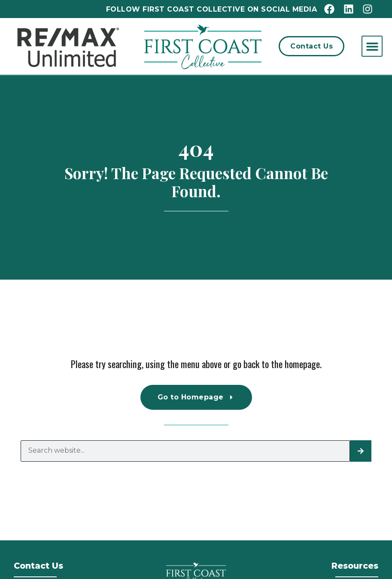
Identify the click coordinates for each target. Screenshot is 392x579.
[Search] (361, 451)
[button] (372, 46)
